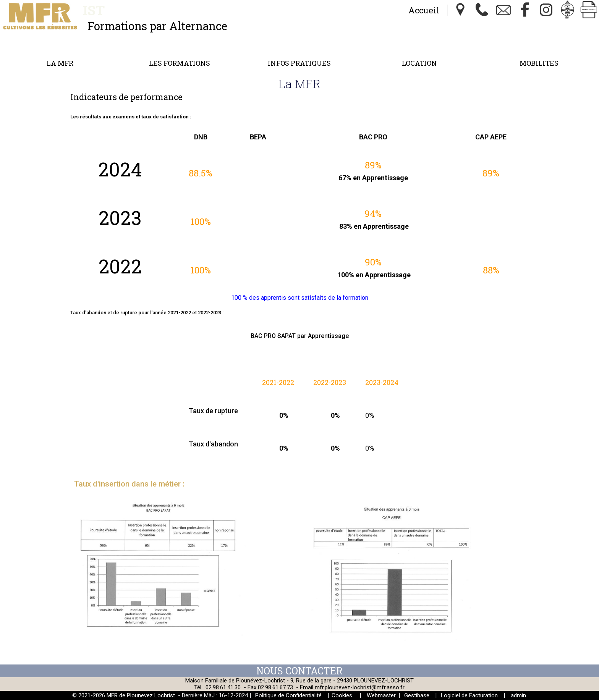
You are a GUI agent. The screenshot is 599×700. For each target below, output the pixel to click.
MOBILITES (539, 63)
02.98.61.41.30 (223, 687)
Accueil (424, 10)
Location (419, 63)
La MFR (60, 63)
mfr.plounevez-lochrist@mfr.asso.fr (360, 687)
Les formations (180, 63)
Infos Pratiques (299, 63)
